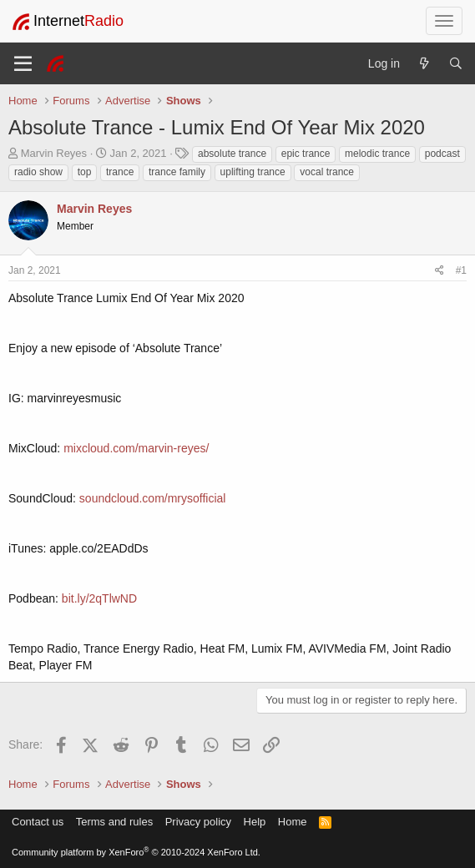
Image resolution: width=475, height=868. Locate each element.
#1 (461, 270)
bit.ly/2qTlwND (99, 598)
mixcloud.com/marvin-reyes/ (136, 448)
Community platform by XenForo (136, 852)
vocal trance (327, 172)
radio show (38, 172)
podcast (442, 154)
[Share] (440, 271)
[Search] (456, 63)
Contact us (38, 822)
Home (293, 822)
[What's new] (424, 63)
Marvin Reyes (54, 153)
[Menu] (23, 63)
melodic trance (377, 154)
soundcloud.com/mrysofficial (153, 498)
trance (120, 172)
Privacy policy (198, 822)
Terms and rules (114, 822)
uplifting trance (253, 172)
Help (255, 822)
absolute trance (232, 154)
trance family (177, 172)
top (85, 172)
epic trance (306, 154)
